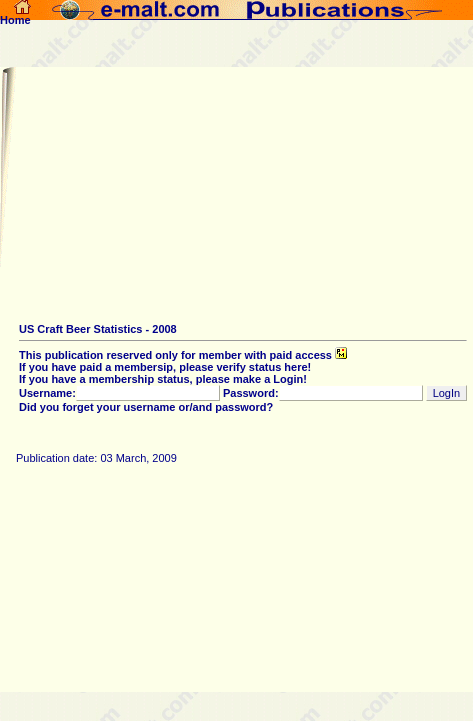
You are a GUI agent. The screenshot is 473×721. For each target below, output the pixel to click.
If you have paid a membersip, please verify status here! (165, 367)
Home (15, 15)
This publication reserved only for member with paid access (183, 355)
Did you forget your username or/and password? (146, 407)
